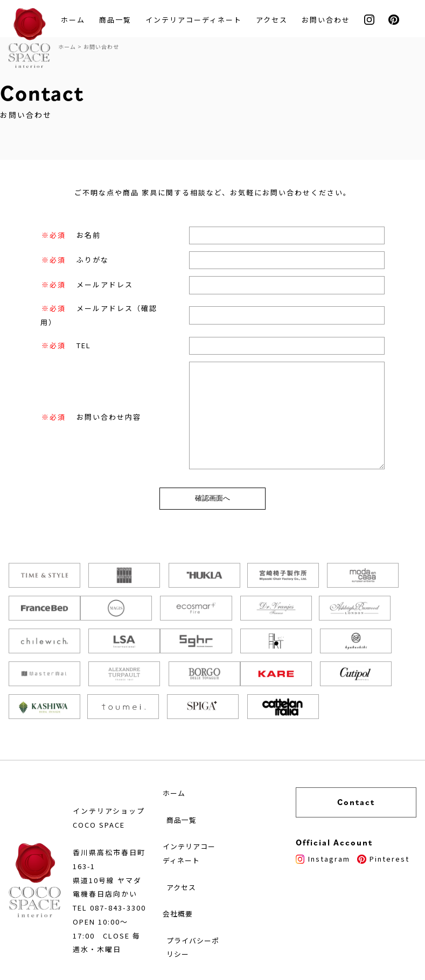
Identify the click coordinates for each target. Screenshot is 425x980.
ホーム (76, 20)
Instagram (350, 826)
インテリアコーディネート (197, 20)
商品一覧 (119, 20)
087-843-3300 (121, 887)
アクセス (275, 20)
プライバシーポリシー (212, 922)
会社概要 (196, 887)
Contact (370, 770)
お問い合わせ (329, 20)
